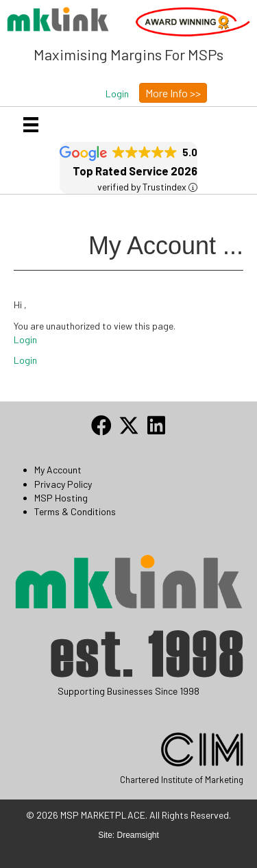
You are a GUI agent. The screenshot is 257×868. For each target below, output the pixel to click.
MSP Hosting (61, 498)
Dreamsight (138, 835)
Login (25, 339)
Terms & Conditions (75, 511)
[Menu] (31, 124)
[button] (117, 94)
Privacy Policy (63, 484)
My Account (58, 470)
